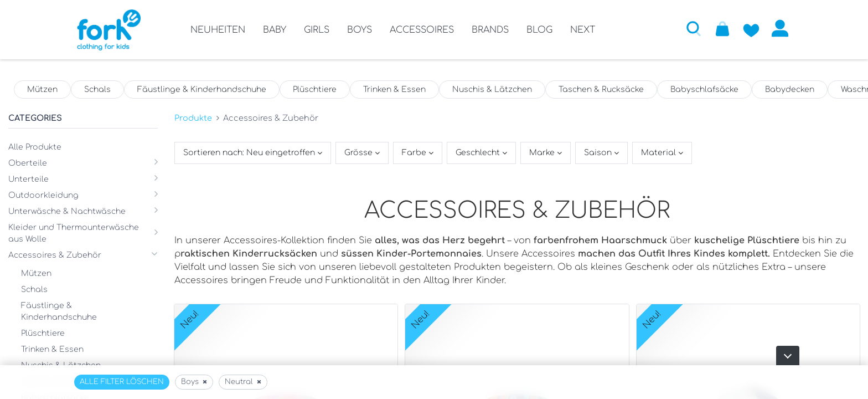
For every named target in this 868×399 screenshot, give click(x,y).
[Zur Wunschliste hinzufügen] (751, 28)
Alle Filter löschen (122, 382)
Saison (599, 153)
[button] (694, 28)
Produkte (193, 118)
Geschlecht (479, 153)
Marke (543, 153)
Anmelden (780, 28)
